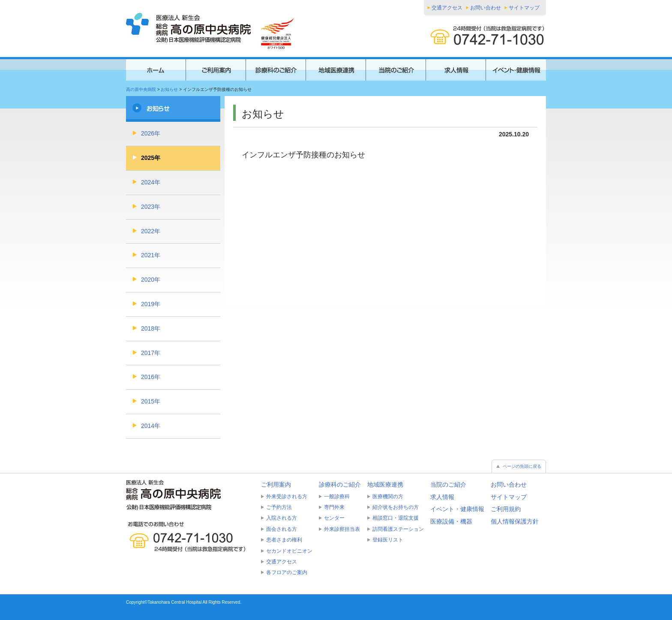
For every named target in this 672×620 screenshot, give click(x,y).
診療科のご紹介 (340, 485)
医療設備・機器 (451, 521)
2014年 (151, 426)
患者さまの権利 (284, 540)
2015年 (151, 401)
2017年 (151, 353)
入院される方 (282, 518)
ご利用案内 (276, 485)
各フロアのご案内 (287, 572)
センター (334, 518)
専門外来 (334, 507)
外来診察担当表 (342, 529)
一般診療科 (337, 497)
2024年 (151, 182)
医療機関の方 (388, 497)
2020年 (151, 280)
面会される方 (282, 529)
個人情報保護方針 (515, 521)
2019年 (151, 304)
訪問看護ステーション (398, 529)
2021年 (151, 255)
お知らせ (169, 89)
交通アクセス (447, 8)
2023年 (151, 207)
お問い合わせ (486, 8)
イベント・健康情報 (457, 509)
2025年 (151, 158)
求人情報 (442, 497)
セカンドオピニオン (289, 551)
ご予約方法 (279, 507)
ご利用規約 (506, 509)
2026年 (151, 133)
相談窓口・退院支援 (396, 518)
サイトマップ (524, 8)
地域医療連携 (385, 485)
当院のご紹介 (448, 485)
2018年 (151, 328)
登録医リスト (388, 540)
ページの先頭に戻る (522, 466)
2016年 (151, 377)
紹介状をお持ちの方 (396, 507)
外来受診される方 (287, 497)
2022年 (151, 231)
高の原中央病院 (141, 89)
